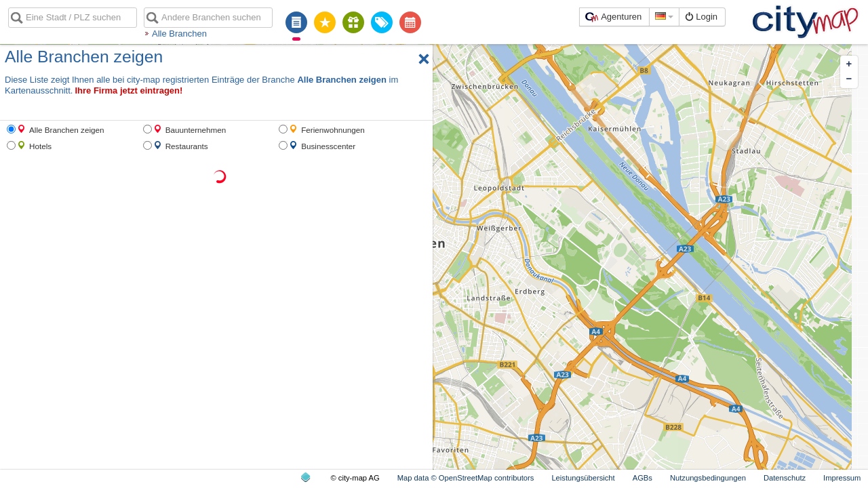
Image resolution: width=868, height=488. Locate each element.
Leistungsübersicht (583, 478)
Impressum (842, 478)
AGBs (643, 478)
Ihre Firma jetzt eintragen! (129, 90)
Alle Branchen (179, 34)
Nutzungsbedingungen (708, 478)
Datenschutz (785, 478)
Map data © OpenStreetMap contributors (466, 478)
